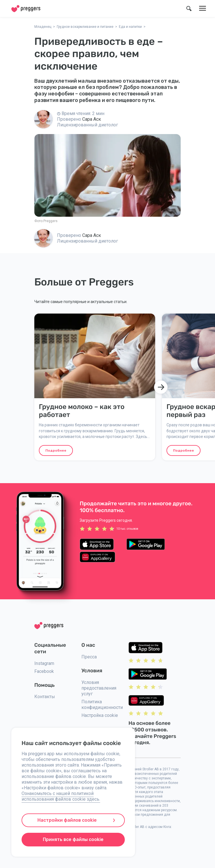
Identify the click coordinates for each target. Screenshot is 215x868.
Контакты (45, 697)
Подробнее (56, 450)
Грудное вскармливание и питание (85, 27)
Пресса (89, 657)
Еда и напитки (130, 27)
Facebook (44, 671)
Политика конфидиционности (102, 705)
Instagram (44, 663)
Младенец (43, 27)
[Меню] (203, 9)
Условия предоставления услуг (99, 688)
